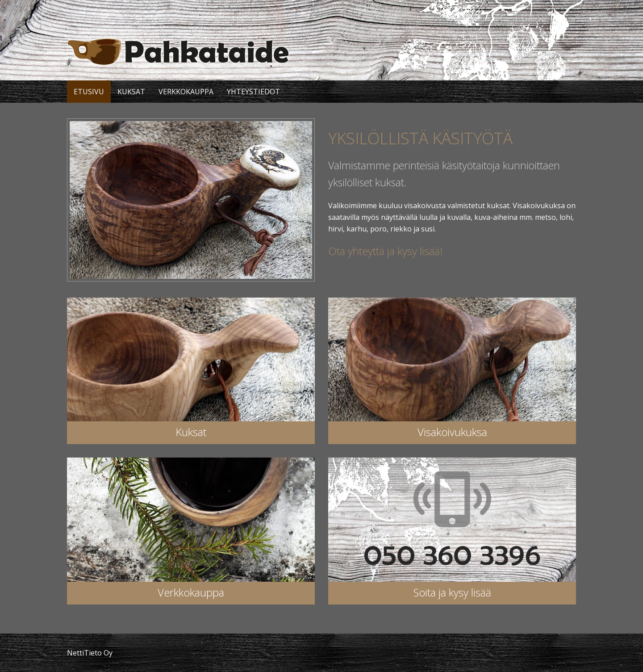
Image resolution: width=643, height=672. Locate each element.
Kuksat (131, 92)
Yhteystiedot (253, 92)
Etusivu (89, 92)
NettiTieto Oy (90, 653)
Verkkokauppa (186, 92)
